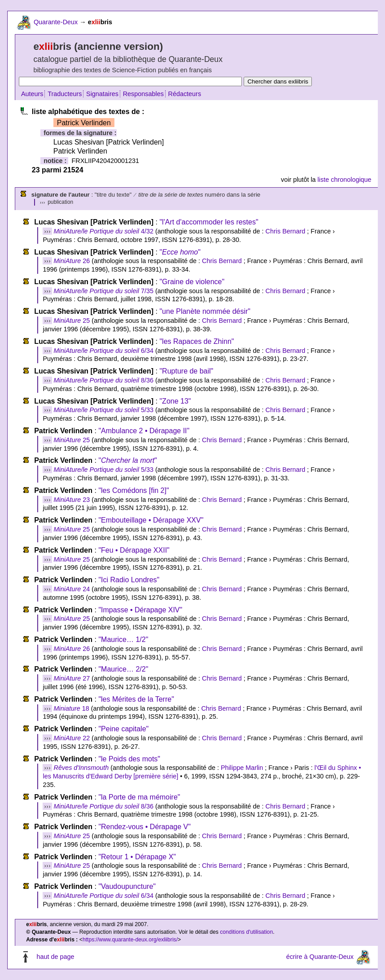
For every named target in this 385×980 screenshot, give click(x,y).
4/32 (104, 231)
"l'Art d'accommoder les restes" (209, 222)
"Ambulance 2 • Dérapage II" (144, 431)
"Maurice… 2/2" (123, 669)
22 (72, 738)
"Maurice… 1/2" (123, 639)
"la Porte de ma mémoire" (139, 797)
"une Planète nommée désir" (205, 311)
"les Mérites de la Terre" (136, 699)
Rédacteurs (185, 94)
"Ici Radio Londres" (129, 580)
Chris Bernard (286, 231)
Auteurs (32, 94)
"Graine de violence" (192, 282)
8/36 (104, 380)
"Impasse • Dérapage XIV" (140, 610)
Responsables (143, 94)
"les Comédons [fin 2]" (133, 490)
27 (72, 678)
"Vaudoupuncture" (127, 886)
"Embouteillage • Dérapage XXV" (151, 520)
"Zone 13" (175, 401)
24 (72, 589)
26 (72, 261)
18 (72, 708)
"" (180, 252)
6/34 (104, 351)
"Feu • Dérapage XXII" (134, 550)
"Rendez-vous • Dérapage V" (144, 827)
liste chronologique (345, 180)
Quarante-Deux (56, 22)
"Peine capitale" (123, 729)
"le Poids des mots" (129, 759)
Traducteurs (65, 94)
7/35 (104, 291)
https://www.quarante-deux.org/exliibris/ (130, 940)
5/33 (104, 410)
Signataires (102, 94)
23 (72, 500)
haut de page (55, 957)
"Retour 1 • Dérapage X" (137, 857)
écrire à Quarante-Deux (320, 957)
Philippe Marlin (242, 768)
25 (72, 321)
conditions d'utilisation (246, 932)
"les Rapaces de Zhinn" (197, 341)
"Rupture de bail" (186, 371)
